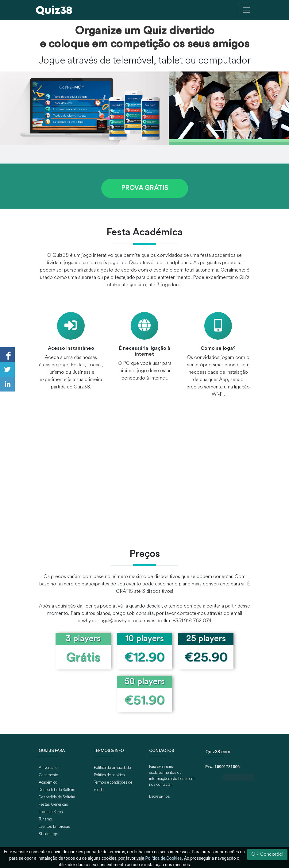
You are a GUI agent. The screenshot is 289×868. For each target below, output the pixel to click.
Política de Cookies (164, 858)
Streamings (48, 834)
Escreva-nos (160, 797)
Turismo (45, 819)
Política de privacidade (112, 768)
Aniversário (48, 768)
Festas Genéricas (53, 805)
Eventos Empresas (54, 827)
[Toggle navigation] (246, 10)
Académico (48, 783)
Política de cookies (109, 775)
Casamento (48, 775)
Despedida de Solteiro (57, 790)
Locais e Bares (51, 812)
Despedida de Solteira (57, 797)
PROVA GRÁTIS (145, 188)
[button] (187, 105)
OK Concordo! (267, 854)
